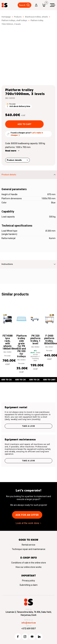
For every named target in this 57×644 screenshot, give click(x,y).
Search (22, 5)
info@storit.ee (29, 623)
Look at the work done (27, 523)
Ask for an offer (27, 515)
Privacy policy (28, 581)
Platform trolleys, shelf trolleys (14, 20)
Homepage (6, 17)
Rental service (28, 545)
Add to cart (24, 124)
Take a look (28, 426)
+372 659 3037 (29, 629)
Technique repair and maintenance (29, 549)
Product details (14, 160)
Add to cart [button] (21, 380)
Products (18, 17)
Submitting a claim (29, 585)
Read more (11, 151)
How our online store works (29, 567)
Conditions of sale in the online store (29, 563)
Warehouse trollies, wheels (36, 17)
